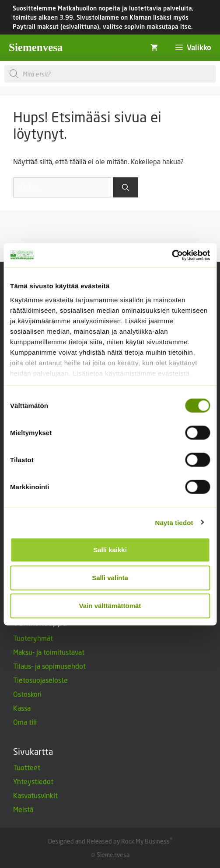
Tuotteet (27, 767)
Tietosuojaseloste (40, 680)
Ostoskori (27, 694)
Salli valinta (110, 578)
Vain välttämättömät (110, 606)
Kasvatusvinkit (35, 795)
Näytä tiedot (174, 522)
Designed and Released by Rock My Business (109, 841)
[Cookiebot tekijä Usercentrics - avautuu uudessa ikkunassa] (172, 255)
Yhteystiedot (33, 781)
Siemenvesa (36, 47)
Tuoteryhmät (33, 638)
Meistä (23, 809)
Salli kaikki (110, 550)
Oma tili (25, 722)
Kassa (22, 708)
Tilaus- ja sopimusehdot (49, 666)
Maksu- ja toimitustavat (49, 652)
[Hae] (126, 187)
